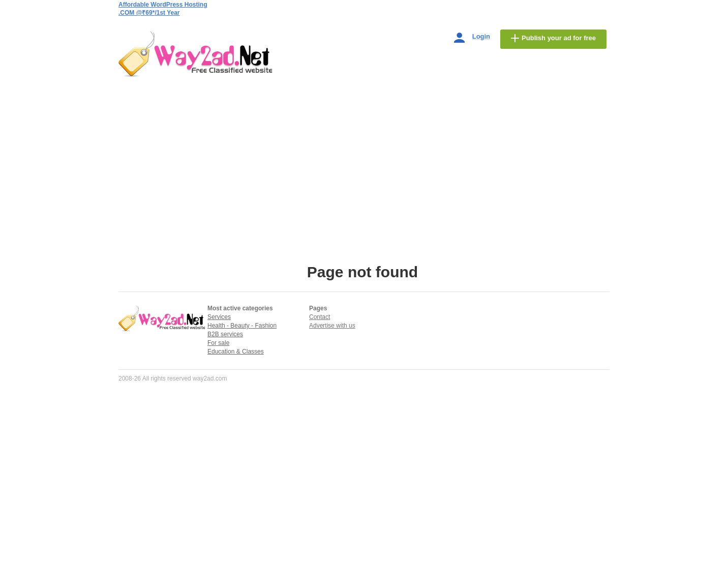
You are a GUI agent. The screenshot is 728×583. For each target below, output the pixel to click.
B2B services (225, 334)
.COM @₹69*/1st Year (149, 13)
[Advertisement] (364, 187)
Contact (320, 317)
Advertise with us (332, 326)
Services (219, 317)
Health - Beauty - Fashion (242, 326)
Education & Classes (236, 352)
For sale (218, 343)
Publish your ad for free (559, 38)
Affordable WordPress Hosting (163, 5)
